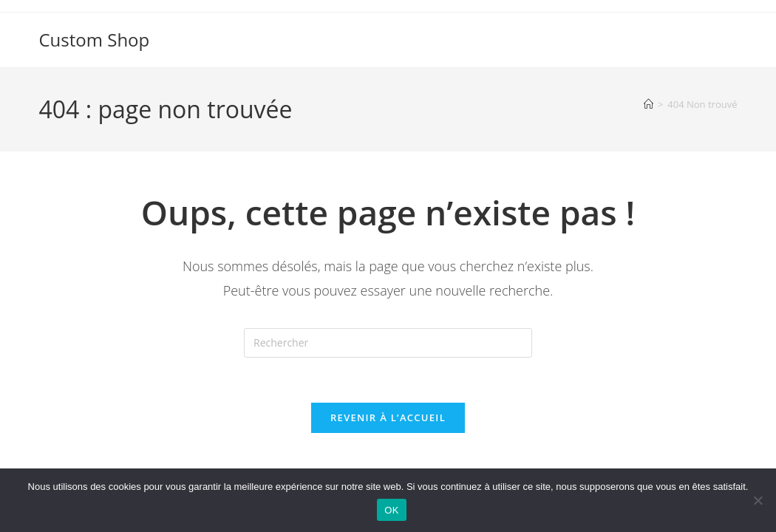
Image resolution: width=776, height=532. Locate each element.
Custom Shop (95, 40)
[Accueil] (649, 104)
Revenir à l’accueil (388, 417)
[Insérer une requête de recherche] (388, 343)
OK (391, 510)
